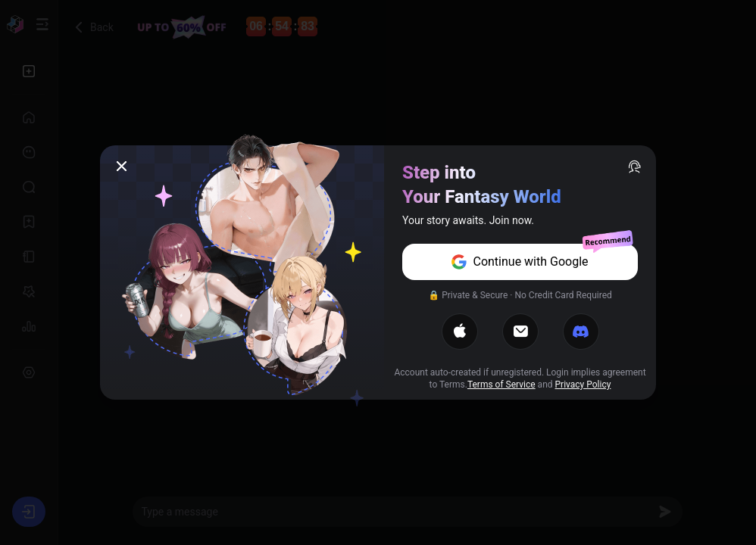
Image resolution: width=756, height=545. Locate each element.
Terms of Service (501, 385)
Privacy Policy (583, 385)
